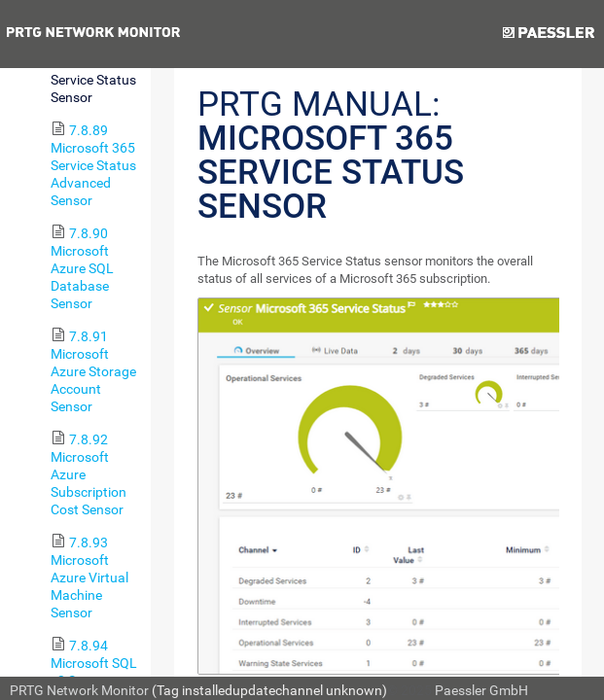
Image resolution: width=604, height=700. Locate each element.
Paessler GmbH (481, 690)
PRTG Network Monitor (79, 690)
